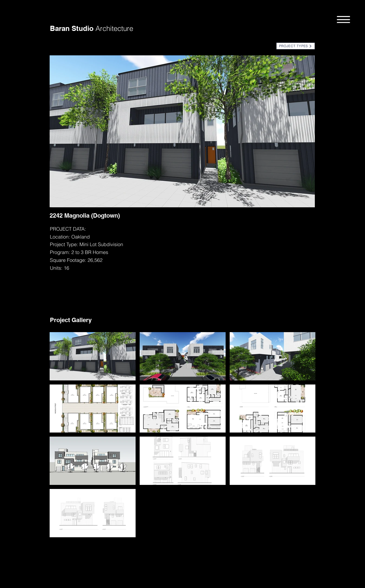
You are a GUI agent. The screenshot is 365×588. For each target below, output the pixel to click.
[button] (343, 19)
